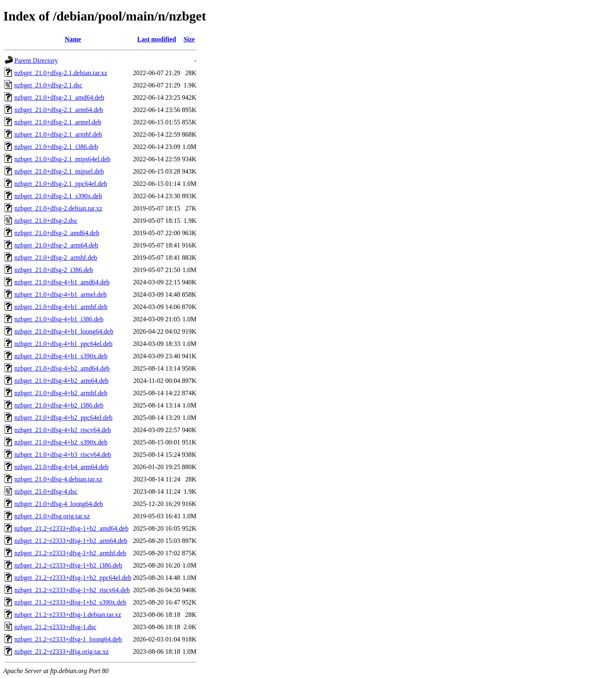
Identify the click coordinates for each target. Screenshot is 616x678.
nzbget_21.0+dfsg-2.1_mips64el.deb (62, 159)
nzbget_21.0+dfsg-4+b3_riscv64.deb (63, 455)
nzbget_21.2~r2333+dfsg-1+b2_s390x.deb (70, 602)
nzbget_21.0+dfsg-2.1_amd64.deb (59, 97)
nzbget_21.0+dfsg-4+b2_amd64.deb (62, 368)
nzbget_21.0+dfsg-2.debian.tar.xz (58, 208)
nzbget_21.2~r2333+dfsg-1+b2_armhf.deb (70, 553)
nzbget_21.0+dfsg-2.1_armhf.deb (58, 134)
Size (189, 39)
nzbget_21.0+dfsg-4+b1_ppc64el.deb (63, 344)
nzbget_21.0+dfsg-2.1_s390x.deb (58, 196)
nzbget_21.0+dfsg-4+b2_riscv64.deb (63, 430)
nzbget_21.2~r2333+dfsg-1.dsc (55, 627)
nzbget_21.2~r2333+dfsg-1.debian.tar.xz (68, 615)
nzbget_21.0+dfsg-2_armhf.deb (56, 258)
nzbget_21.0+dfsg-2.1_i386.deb (56, 147)
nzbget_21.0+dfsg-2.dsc (46, 221)
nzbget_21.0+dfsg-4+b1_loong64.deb (64, 331)
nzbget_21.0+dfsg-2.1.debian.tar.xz (61, 73)
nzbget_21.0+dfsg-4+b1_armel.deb (60, 294)
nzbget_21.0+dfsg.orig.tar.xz (52, 516)
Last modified (157, 39)
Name (73, 39)
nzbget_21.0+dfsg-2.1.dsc (48, 85)
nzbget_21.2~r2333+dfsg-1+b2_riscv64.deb (72, 590)
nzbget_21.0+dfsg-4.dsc (46, 491)
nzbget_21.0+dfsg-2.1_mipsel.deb (59, 171)
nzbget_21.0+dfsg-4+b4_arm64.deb (62, 467)
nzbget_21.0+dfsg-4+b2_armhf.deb (61, 393)
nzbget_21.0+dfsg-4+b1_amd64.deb (62, 282)
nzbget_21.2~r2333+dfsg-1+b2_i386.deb (68, 565)
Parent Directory (36, 61)
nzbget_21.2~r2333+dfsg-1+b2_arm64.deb (71, 541)
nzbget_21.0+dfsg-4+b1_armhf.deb (61, 307)
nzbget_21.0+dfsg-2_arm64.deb (56, 245)
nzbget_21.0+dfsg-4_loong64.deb (59, 504)
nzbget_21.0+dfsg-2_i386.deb (54, 270)
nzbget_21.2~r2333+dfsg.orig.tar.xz (62, 652)
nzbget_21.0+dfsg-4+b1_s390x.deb (61, 356)
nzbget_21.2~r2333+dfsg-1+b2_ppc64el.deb (73, 578)
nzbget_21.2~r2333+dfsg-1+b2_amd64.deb (71, 528)
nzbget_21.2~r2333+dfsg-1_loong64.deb (68, 639)
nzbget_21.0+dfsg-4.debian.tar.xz (58, 479)
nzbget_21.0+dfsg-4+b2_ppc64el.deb (63, 418)
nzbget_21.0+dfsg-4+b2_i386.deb (59, 405)
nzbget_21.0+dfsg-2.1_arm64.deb (59, 110)
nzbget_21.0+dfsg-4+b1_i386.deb (59, 319)
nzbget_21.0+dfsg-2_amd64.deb (57, 233)
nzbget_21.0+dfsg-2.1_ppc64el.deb (61, 184)
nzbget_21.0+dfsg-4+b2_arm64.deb (62, 381)
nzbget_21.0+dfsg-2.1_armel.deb (58, 122)
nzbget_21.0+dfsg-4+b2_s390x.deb (61, 442)
